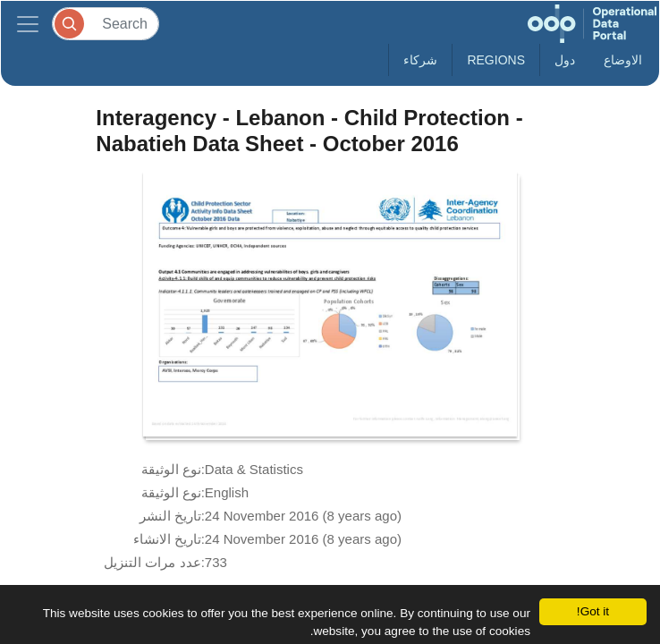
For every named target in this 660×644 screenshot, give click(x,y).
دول (565, 60)
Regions (496, 60)
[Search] (106, 24)
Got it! (593, 611)
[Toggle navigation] (28, 24)
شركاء (420, 60)
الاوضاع (623, 60)
